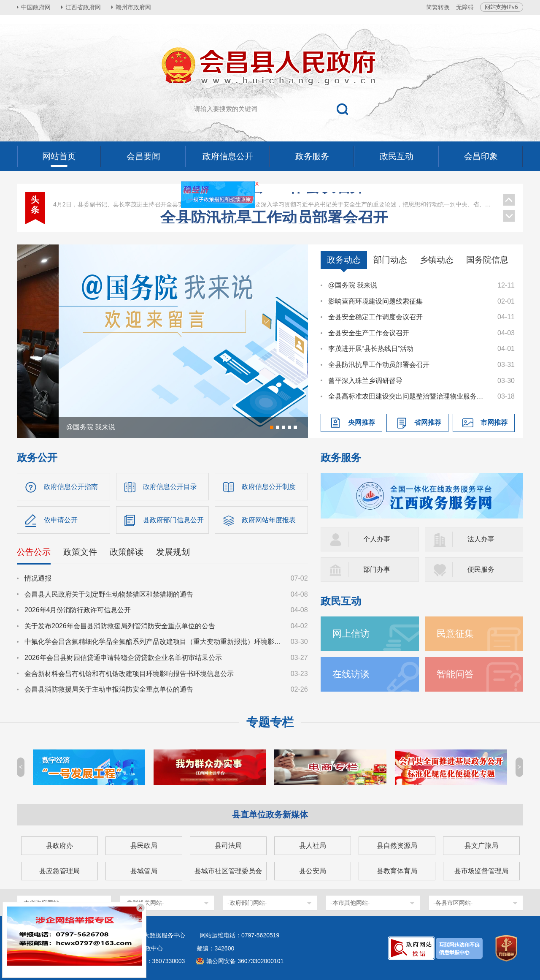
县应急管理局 (59, 871)
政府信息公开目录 (170, 487)
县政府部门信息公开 (173, 520)
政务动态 (344, 260)
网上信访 (351, 634)
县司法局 (228, 846)
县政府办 (59, 846)
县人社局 (313, 846)
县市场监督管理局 (481, 871)
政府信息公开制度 (269, 487)
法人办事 (481, 539)
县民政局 (144, 846)
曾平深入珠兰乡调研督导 (365, 381)
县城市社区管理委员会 (228, 871)
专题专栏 (270, 722)
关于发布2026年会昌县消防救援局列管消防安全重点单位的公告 (120, 626)
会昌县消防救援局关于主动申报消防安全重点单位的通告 (109, 689)
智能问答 (455, 674)
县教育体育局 (397, 871)
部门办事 (377, 569)
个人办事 (377, 539)
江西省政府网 (83, 7)
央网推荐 (362, 422)
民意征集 (455, 634)
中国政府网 (36, 7)
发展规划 (173, 552)
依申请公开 (61, 520)
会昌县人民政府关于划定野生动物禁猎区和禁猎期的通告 (109, 594)
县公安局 (313, 871)
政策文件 (80, 552)
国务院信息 (487, 260)
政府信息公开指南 (71, 487)
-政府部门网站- (247, 903)
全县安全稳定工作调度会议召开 (375, 317)
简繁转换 (438, 7)
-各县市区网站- (453, 903)
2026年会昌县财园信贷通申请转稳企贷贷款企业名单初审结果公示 (123, 658)
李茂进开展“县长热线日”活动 (371, 349)
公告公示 (34, 552)
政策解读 (127, 552)
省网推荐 (428, 422)
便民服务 (481, 569)
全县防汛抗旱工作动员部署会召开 (379, 365)
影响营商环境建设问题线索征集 (375, 301)
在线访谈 (351, 674)
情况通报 (38, 578)
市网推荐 (494, 422)
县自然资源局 (397, 846)
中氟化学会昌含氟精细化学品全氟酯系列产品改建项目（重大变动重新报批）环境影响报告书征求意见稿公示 (154, 642)
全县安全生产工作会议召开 (274, 211)
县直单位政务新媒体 (270, 814)
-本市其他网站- (350, 903)
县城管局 (144, 871)
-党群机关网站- (144, 903)
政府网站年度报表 (269, 520)
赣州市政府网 (133, 7)
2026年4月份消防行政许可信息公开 (78, 610)
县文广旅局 (481, 846)
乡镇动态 (437, 260)
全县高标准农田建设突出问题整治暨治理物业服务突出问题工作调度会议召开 (409, 396)
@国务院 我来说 (353, 285)
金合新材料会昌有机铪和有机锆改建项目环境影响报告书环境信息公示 (129, 674)
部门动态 (390, 260)
